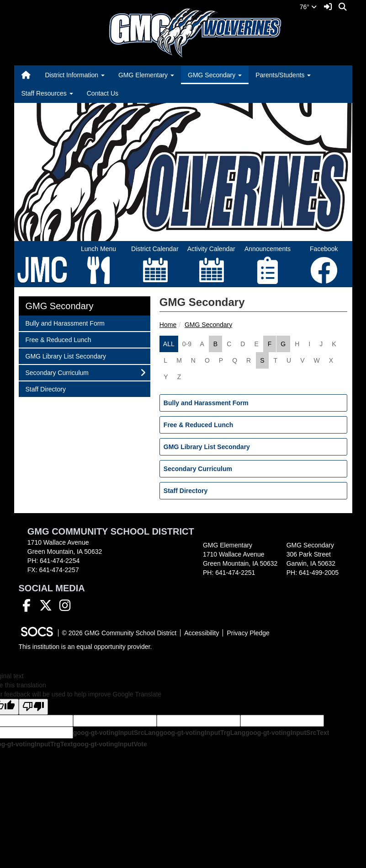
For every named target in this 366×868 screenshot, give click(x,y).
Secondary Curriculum (198, 469)
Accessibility (202, 633)
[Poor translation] (33, 707)
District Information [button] (75, 75)
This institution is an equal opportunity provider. (85, 647)
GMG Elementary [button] (146, 75)
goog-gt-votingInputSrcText (287, 733)
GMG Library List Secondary (207, 447)
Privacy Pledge (248, 633)
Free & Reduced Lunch (198, 425)
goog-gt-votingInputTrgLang (202, 733)
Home (168, 325)
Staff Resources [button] (47, 93)
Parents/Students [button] (283, 75)
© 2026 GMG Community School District (119, 633)
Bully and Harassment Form (206, 403)
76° (308, 7)
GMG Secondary (208, 325)
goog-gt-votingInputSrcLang (116, 733)
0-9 (187, 344)
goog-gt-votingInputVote (110, 744)
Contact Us (103, 93)
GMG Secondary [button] (215, 75)
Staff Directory (186, 491)
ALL (169, 344)
